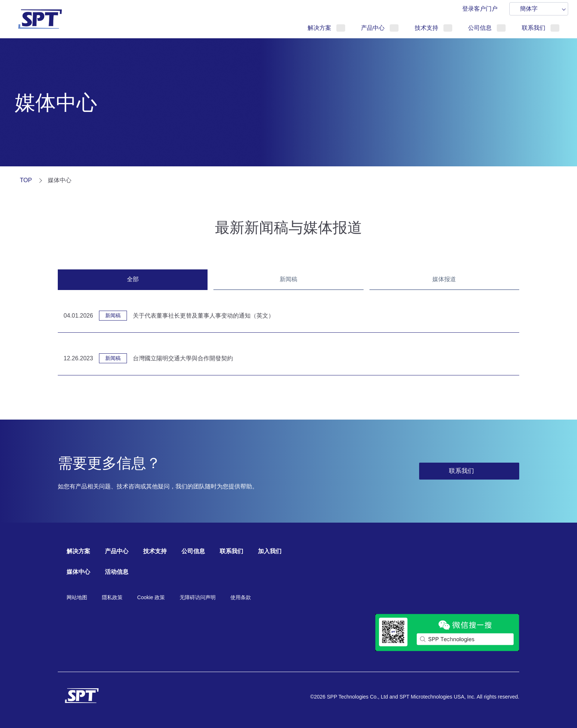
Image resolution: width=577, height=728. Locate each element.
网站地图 (77, 597)
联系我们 (534, 28)
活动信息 (117, 572)
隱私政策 (112, 597)
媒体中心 (78, 572)
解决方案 (319, 28)
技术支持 (426, 28)
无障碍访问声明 (198, 597)
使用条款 (241, 597)
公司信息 (480, 28)
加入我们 (270, 551)
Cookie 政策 (151, 597)
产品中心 (373, 28)
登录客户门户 (480, 9)
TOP (26, 180)
